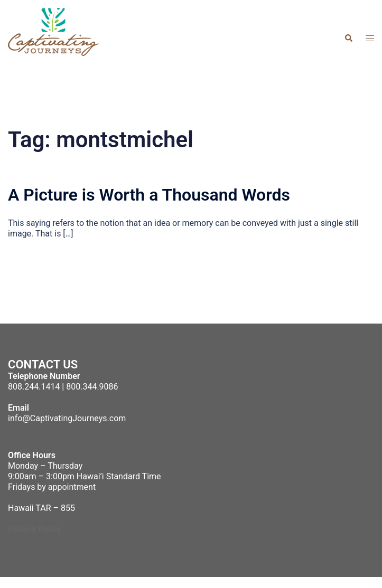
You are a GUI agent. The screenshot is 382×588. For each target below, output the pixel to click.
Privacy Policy (35, 529)
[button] (348, 38)
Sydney (286, 582)
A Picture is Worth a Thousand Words (149, 195)
